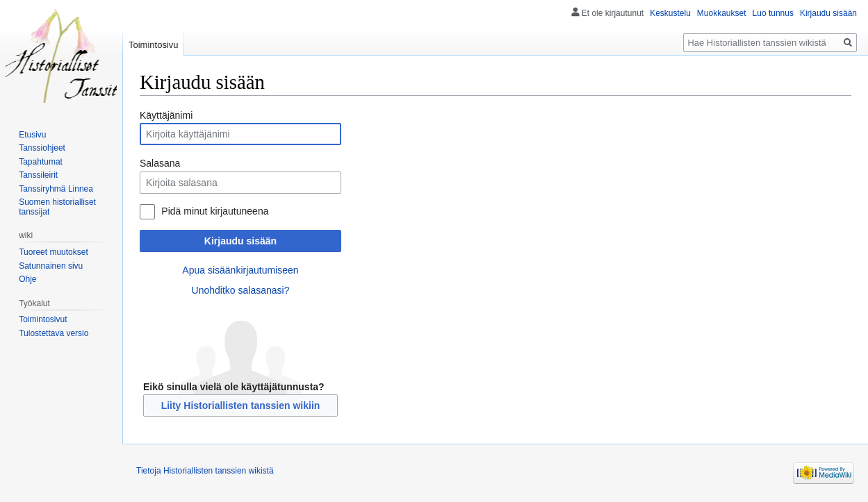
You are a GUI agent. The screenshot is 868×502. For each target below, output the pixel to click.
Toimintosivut (43, 319)
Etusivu (32, 135)
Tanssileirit (38, 175)
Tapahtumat (41, 162)
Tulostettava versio (54, 333)
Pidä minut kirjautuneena (215, 211)
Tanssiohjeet (42, 148)
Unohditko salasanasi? (241, 290)
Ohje (27, 279)
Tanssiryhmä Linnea (56, 189)
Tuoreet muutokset (54, 252)
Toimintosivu (154, 45)
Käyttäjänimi (166, 115)
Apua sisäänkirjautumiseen (240, 270)
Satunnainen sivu (51, 266)
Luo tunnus (773, 13)
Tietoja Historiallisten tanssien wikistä (205, 471)
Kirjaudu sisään (240, 241)
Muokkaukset (722, 13)
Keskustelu (670, 13)
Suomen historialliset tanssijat (57, 207)
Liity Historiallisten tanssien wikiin (241, 405)
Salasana (160, 163)
